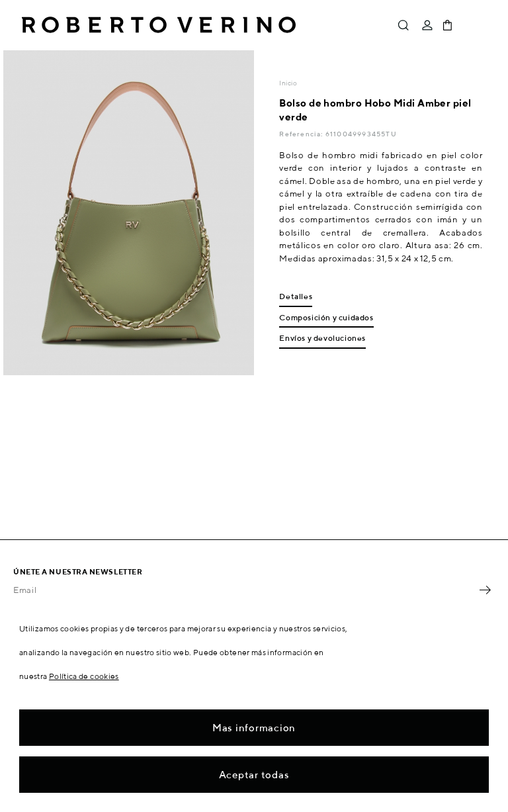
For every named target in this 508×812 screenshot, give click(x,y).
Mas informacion (254, 728)
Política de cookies (84, 676)
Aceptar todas (254, 775)
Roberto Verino (159, 25)
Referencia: (302, 134)
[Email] (244, 590)
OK (485, 590)
